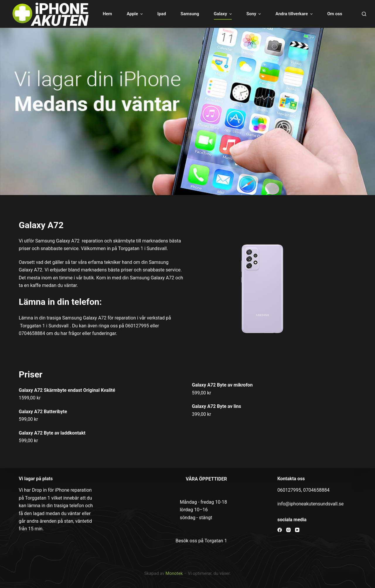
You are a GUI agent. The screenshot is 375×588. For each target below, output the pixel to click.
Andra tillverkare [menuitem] (295, 14)
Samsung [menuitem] (190, 14)
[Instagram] (288, 530)
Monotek (174, 573)
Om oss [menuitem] (335, 14)
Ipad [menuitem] (162, 14)
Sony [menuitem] (254, 14)
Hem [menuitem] (108, 14)
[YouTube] (297, 530)
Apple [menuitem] (135, 14)
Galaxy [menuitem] (224, 14)
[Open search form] (364, 14)
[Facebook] (280, 530)
